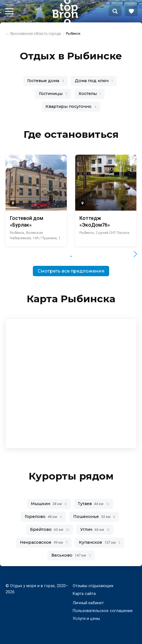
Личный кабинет (88, 603)
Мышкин (49, 504)
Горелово (43, 517)
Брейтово (50, 529)
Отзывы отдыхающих (93, 586)
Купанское (99, 542)
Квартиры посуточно (71, 106)
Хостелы (90, 94)
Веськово (71, 555)
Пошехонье (94, 517)
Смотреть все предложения (71, 271)
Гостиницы (53, 94)
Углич (95, 529)
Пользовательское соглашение (103, 611)
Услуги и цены (86, 619)
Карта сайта (84, 594)
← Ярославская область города (33, 33)
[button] (71, 256)
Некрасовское (44, 542)
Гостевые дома (45, 81)
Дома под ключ (94, 81)
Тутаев (93, 504)
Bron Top (65, 11)
